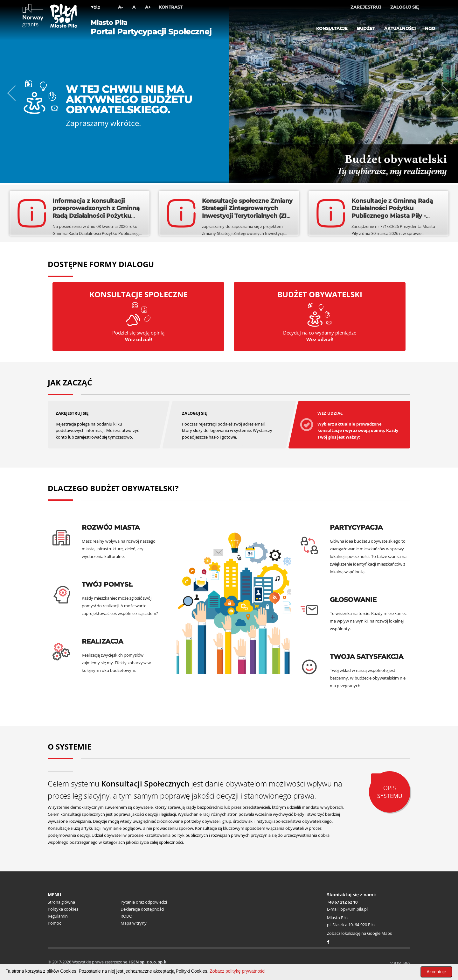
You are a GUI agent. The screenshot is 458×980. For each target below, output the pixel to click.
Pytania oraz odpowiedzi (144, 902)
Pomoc (54, 923)
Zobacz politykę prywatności (237, 971)
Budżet (366, 28)
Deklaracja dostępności (142, 909)
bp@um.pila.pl (354, 909)
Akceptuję (436, 972)
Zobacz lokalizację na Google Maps (359, 933)
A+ (148, 7)
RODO (126, 916)
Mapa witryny (134, 923)
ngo (430, 28)
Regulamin (58, 916)
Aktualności (400, 28)
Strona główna (61, 902)
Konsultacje (332, 28)
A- (120, 7)
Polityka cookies (63, 909)
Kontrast (171, 7)
